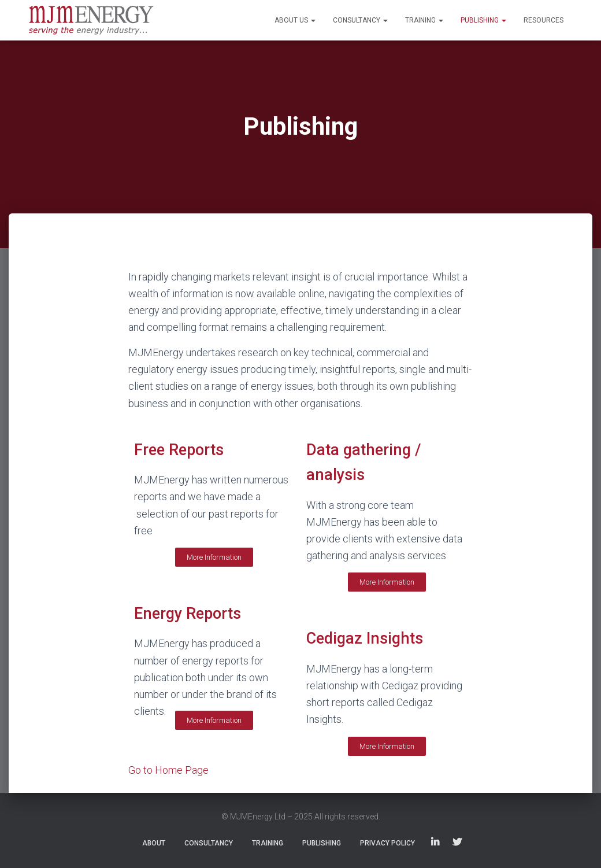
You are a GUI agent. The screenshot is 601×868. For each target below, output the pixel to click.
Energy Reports (188, 614)
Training (424, 20)
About (154, 843)
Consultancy (360, 20)
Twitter (457, 843)
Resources (544, 20)
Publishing (483, 20)
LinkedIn (435, 843)
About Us (295, 20)
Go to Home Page (168, 770)
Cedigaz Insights (365, 638)
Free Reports (179, 450)
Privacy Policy (387, 843)
